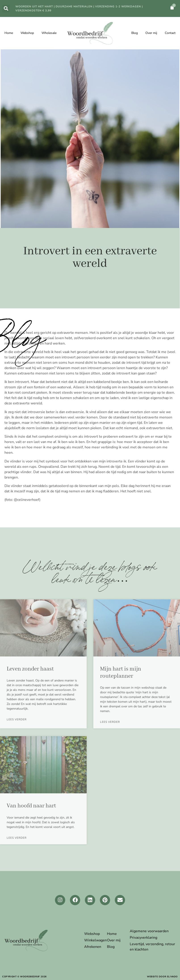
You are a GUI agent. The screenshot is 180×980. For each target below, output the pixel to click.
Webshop (27, 33)
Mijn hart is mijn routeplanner (121, 673)
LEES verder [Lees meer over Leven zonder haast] (17, 719)
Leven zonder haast (30, 669)
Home (9, 33)
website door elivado (162, 977)
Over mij (151, 33)
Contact (170, 33)
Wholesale (49, 33)
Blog (135, 33)
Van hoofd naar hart (31, 806)
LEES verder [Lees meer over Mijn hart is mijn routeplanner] (110, 722)
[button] (6, 9)
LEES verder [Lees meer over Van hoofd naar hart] (17, 838)
